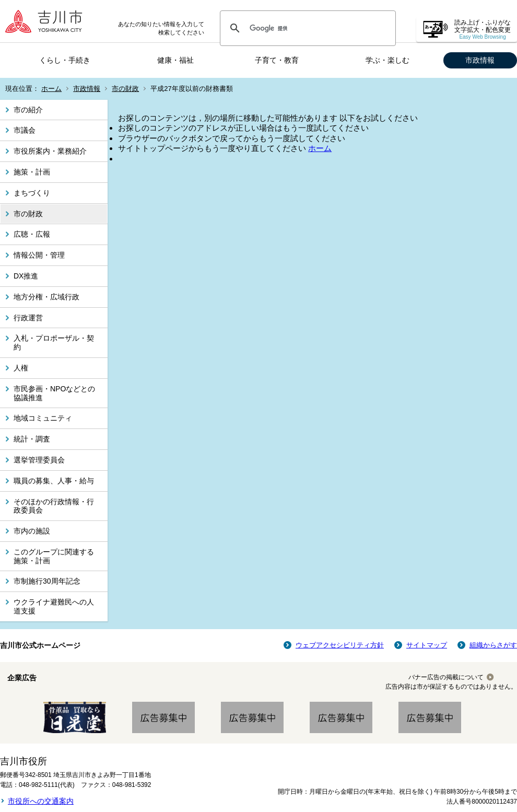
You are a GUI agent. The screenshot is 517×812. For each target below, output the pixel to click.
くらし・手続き (65, 60)
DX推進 (26, 276)
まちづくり (32, 193)
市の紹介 (28, 110)
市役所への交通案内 (41, 801)
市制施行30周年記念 (47, 581)
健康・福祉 (175, 60)
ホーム (51, 89)
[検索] (306, 28)
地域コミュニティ (43, 418)
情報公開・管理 (39, 255)
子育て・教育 (277, 60)
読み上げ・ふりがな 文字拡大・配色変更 (483, 30)
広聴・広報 (32, 234)
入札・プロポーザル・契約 (54, 343)
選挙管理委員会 (39, 460)
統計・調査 (32, 439)
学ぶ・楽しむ (387, 60)
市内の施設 (32, 531)
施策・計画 (32, 172)
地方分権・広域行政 (46, 297)
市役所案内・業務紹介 (50, 151)
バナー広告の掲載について (446, 677)
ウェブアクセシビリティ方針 (340, 645)
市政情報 (480, 60)
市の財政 (125, 89)
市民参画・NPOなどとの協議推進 (54, 393)
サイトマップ (427, 645)
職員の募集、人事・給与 (54, 481)
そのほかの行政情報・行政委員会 (54, 506)
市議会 (25, 130)
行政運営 (28, 318)
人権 (21, 368)
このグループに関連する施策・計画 (54, 556)
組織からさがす (493, 645)
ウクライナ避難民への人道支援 (54, 606)
